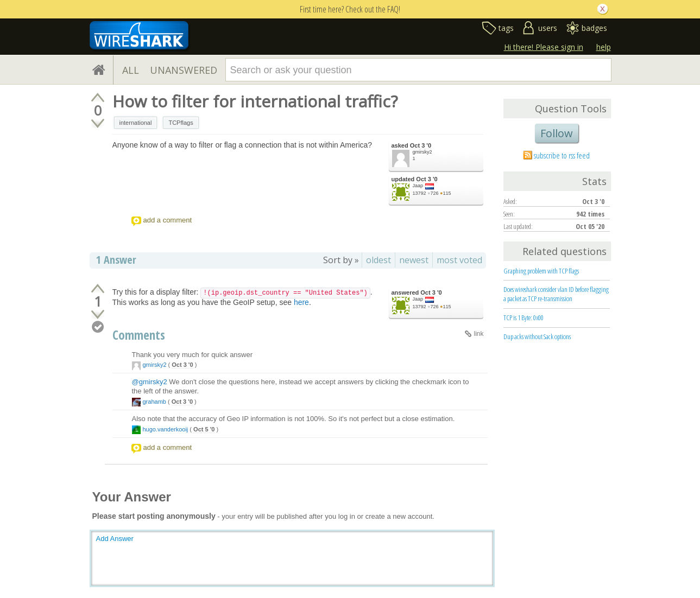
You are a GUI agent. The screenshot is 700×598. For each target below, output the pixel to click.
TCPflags (181, 123)
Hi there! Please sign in (544, 47)
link (478, 334)
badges (594, 28)
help (604, 47)
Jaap (418, 186)
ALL (131, 70)
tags (506, 28)
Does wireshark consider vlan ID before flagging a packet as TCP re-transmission (556, 294)
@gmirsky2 (150, 382)
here (301, 302)
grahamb (154, 402)
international (136, 123)
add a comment (168, 220)
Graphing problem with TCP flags (541, 271)
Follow (557, 133)
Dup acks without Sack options (537, 336)
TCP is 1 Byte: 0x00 (524, 317)
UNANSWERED (184, 70)
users (548, 28)
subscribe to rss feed (562, 155)
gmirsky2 (422, 152)
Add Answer (115, 539)
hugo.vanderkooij (166, 429)
